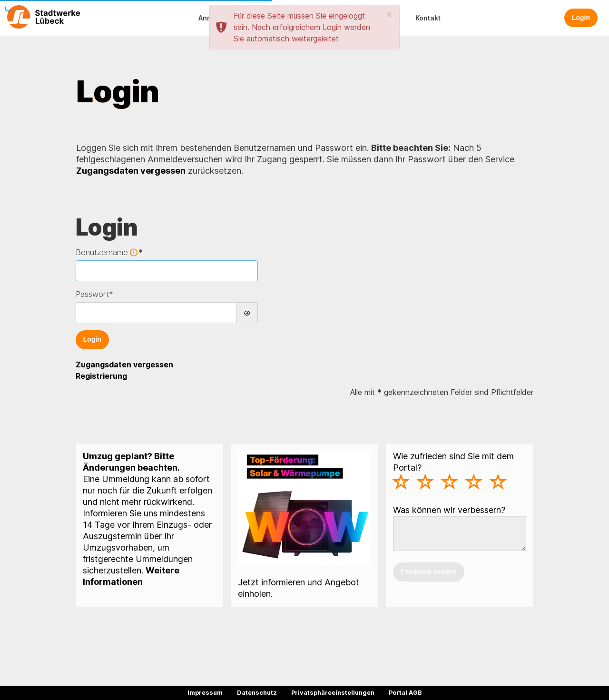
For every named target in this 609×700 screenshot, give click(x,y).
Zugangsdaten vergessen (131, 171)
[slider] (451, 484)
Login (581, 18)
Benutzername (109, 252)
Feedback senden (429, 572)
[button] (427, 18)
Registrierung (101, 376)
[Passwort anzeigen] (247, 313)
